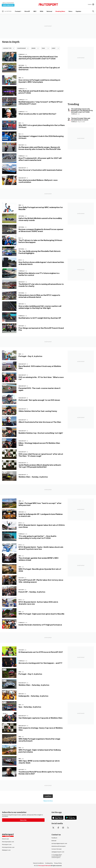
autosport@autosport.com (59, 843)
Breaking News (60, 11)
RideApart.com (6, 850)
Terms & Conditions (38, 863)
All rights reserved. (56, 866)
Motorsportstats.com (8, 847)
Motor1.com (5, 839)
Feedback (54, 838)
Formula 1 (18, 11)
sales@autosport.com (58, 852)
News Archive (48, 801)
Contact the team (57, 849)
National (49, 11)
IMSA (42, 11)
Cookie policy (49, 863)
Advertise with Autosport (59, 846)
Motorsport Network (45, 866)
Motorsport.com (7, 844)
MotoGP (27, 11)
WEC (35, 11)
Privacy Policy (58, 863)
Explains (78, 11)
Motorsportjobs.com (8, 842)
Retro (70, 11)
